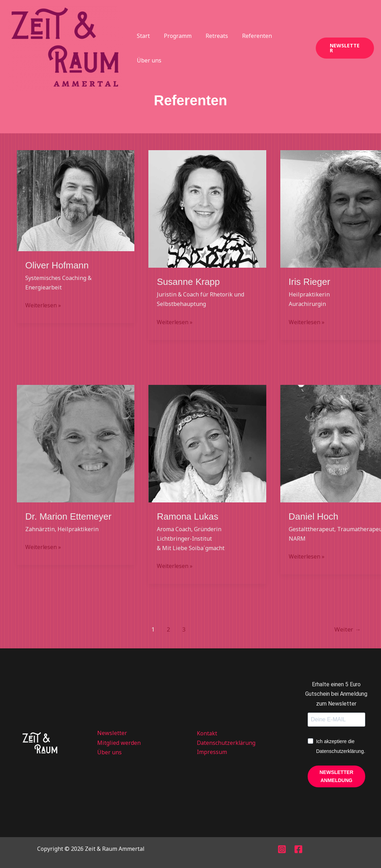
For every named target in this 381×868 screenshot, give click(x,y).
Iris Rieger (309, 282)
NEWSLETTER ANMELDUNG (336, 776)
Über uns (288, 48)
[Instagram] (282, 849)
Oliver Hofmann (57, 265)
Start (144, 48)
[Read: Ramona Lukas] (207, 443)
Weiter (347, 629)
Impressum (210, 752)
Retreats (212, 48)
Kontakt (205, 733)
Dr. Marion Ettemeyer (68, 516)
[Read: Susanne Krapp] (207, 208)
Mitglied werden (119, 743)
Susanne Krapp (188, 282)
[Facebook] (298, 849)
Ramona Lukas (188, 516)
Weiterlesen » (44, 305)
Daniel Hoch (314, 516)
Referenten (250, 48)
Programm (176, 48)
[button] (343, 48)
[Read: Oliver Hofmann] (76, 200)
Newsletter (112, 733)
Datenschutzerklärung (225, 743)
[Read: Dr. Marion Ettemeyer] (76, 443)
